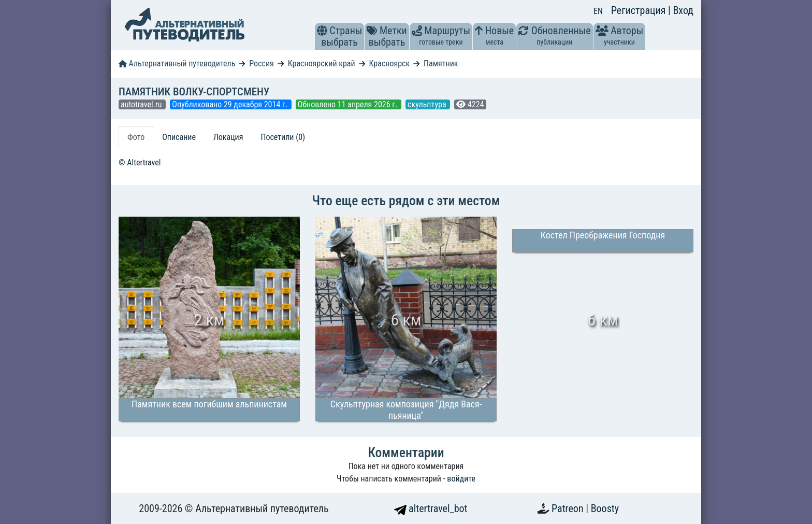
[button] (322, 31)
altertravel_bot (431, 508)
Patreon (569, 508)
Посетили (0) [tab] (283, 137)
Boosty (605, 508)
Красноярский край (322, 63)
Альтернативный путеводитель (177, 63)
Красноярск (390, 63)
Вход (683, 10)
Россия (261, 63)
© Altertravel (140, 162)
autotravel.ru (142, 104)
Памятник (441, 63)
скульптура (428, 104)
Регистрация (640, 10)
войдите (461, 479)
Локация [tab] (228, 137)
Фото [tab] (136, 137)
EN (598, 11)
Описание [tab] (179, 137)
